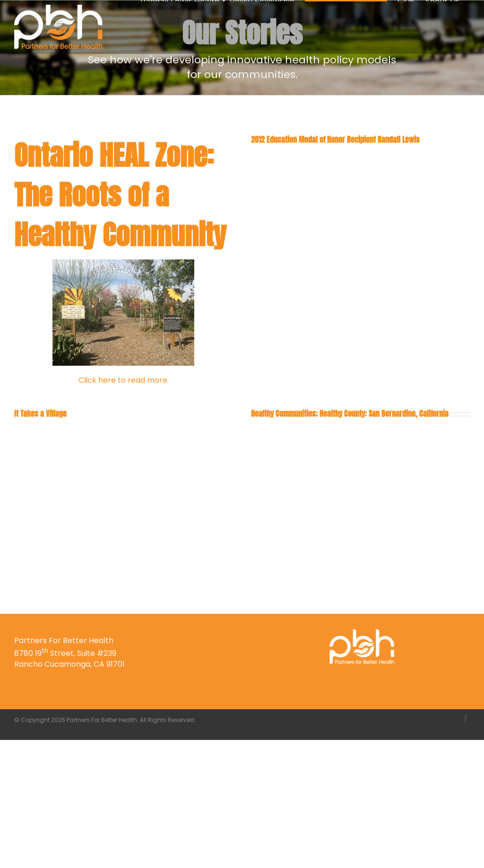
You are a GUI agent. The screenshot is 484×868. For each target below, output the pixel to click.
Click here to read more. (124, 380)
